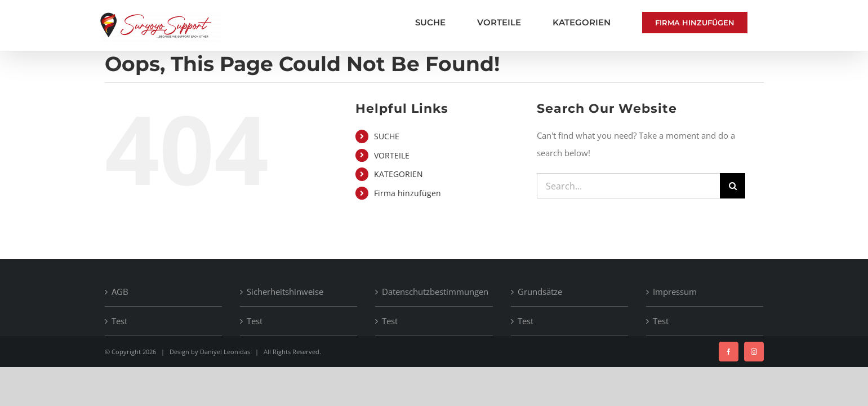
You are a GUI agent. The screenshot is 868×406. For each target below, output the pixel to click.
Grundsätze (540, 292)
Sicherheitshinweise (285, 292)
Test (119, 321)
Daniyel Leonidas (225, 352)
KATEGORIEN (399, 174)
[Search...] (628, 186)
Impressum (675, 292)
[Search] (733, 186)
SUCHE (387, 136)
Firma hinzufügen (408, 193)
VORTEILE (392, 155)
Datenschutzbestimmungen (434, 292)
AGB (120, 292)
